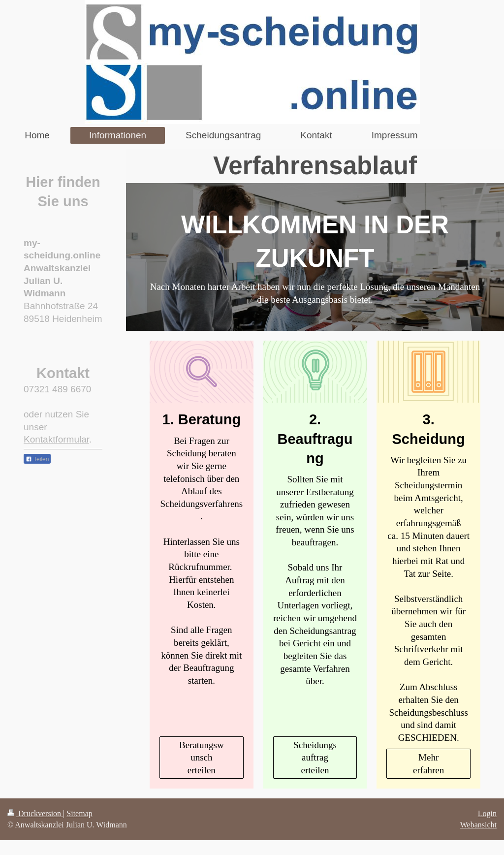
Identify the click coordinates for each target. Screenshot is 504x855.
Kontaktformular (56, 439)
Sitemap (79, 813)
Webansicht (478, 825)
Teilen (37, 459)
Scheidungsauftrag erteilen (315, 758)
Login (487, 813)
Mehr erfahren (428, 764)
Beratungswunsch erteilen (202, 758)
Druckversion (35, 813)
